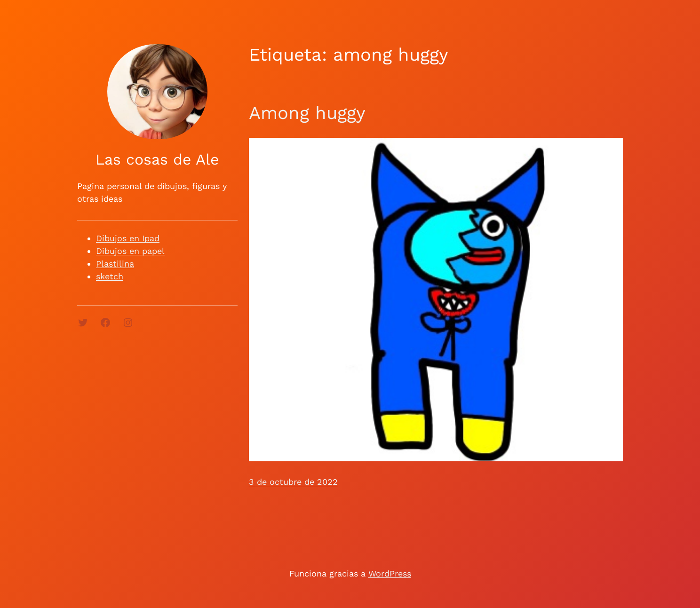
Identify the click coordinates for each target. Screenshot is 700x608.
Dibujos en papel (130, 251)
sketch (110, 276)
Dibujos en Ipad (128, 238)
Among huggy (307, 113)
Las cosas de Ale (157, 159)
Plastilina (115, 264)
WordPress (390, 573)
